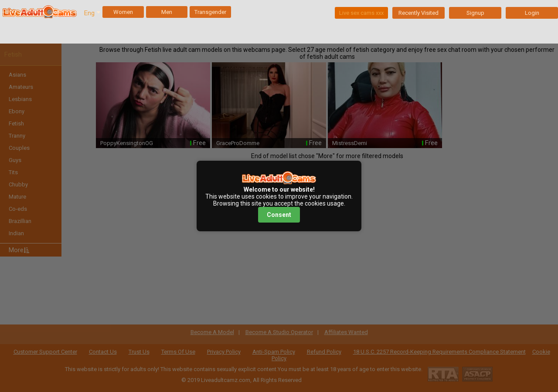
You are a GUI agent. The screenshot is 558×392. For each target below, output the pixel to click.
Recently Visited (418, 13)
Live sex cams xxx (361, 13)
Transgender (210, 12)
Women (123, 12)
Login (532, 13)
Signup (475, 13)
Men (167, 12)
